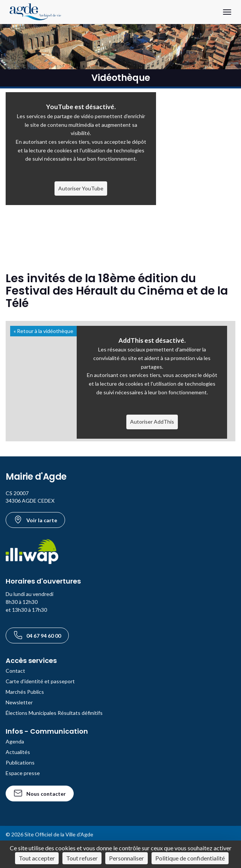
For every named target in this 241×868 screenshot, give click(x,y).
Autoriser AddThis (152, 422)
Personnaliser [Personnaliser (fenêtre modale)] (127, 858)
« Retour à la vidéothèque (43, 331)
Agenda (15, 741)
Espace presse (23, 773)
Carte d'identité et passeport (40, 681)
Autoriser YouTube (81, 188)
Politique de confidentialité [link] (190, 858)
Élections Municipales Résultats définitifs (54, 713)
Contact (15, 671)
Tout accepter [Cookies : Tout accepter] (37, 858)
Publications (20, 762)
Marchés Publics (25, 692)
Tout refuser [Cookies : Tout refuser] (82, 858)
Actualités (18, 752)
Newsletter (19, 702)
